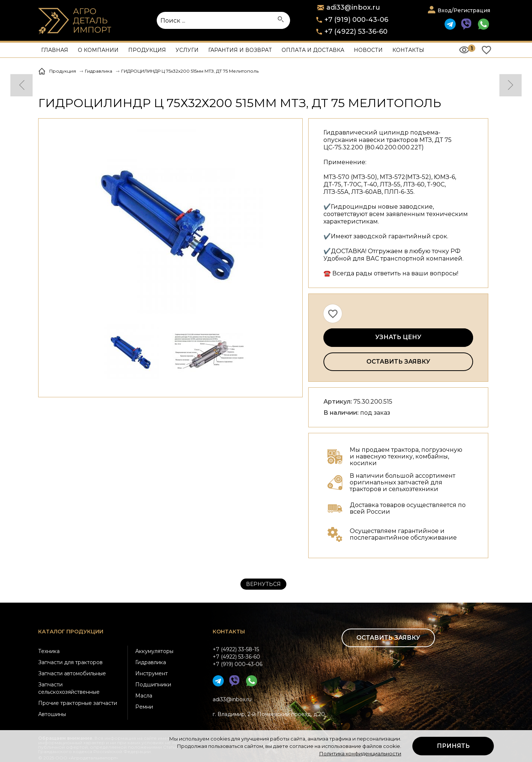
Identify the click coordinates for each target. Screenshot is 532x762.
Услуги (187, 50)
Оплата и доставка (313, 50)
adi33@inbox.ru (232, 699)
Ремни (144, 707)
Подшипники (153, 685)
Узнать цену (398, 337)
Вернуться (263, 584)
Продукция (147, 50)
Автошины (52, 714)
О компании (98, 50)
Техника (49, 651)
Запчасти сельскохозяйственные (69, 688)
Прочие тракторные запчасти (78, 703)
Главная (55, 50)
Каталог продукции (71, 632)
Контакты (408, 50)
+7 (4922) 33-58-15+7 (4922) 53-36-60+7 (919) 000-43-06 (237, 657)
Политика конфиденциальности (360, 753)
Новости (368, 50)
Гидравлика (151, 662)
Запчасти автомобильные (72, 673)
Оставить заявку (398, 362)
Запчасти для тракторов (70, 662)
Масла (144, 696)
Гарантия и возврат (240, 50)
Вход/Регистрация (464, 10)
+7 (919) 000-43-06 (356, 20)
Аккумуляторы (154, 651)
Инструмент (152, 673)
